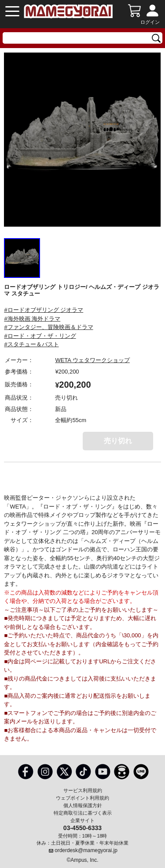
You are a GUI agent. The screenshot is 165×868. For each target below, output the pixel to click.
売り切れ (118, 441)
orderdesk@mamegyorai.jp (86, 850)
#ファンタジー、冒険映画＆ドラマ (48, 327)
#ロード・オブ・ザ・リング (40, 336)
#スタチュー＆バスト (31, 344)
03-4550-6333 (82, 827)
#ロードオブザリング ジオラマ (44, 310)
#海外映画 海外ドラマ (32, 319)
